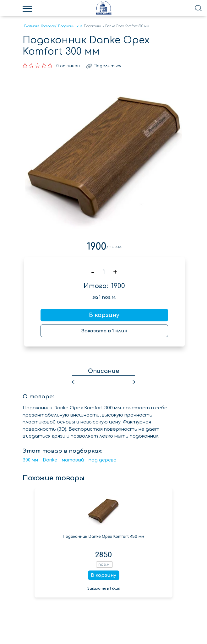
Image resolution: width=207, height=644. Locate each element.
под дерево (103, 460)
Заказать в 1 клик (104, 331)
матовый (73, 460)
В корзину (104, 315)
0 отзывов (68, 66)
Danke (50, 460)
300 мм (30, 460)
